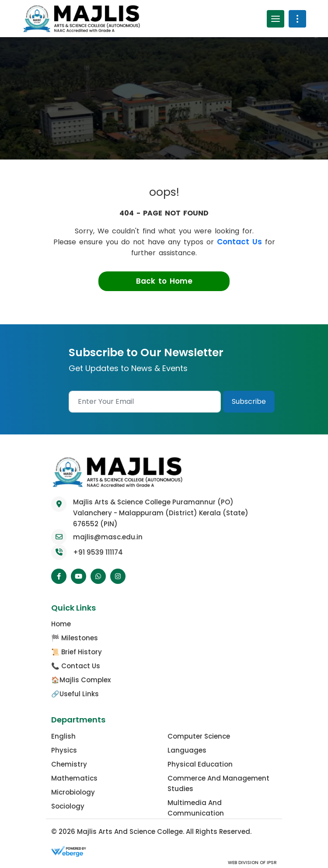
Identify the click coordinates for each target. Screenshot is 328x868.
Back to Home (164, 281)
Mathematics (74, 778)
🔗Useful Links (75, 694)
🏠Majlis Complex (81, 680)
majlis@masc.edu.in (108, 537)
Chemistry (69, 764)
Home (61, 624)
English (63, 736)
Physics (64, 750)
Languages (187, 750)
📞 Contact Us (76, 666)
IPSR (271, 863)
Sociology (68, 806)
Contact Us (239, 242)
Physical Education (200, 764)
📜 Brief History (77, 652)
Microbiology (73, 792)
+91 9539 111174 (98, 552)
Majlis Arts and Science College (130, 832)
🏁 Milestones (75, 638)
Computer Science (199, 736)
